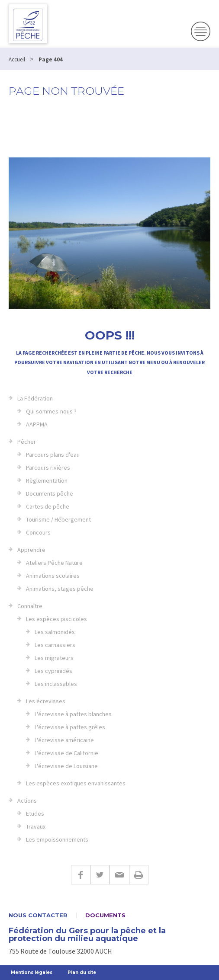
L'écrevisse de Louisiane (66, 766)
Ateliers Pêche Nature (54, 563)
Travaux (36, 826)
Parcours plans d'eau (53, 455)
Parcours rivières (48, 468)
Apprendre (31, 550)
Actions (27, 801)
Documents (105, 915)
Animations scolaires (53, 576)
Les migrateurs (54, 658)
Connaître (30, 606)
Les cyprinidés (53, 671)
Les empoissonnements (57, 839)
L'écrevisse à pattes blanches (73, 714)
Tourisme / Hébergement (58, 519)
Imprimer (139, 875)
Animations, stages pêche (60, 589)
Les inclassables (56, 684)
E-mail (119, 875)
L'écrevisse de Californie (66, 753)
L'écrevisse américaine (64, 740)
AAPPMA (37, 424)
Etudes (35, 813)
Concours (38, 532)
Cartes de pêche (48, 506)
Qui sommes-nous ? (51, 411)
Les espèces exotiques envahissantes (76, 783)
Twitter (100, 875)
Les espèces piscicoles (56, 619)
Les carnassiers (55, 645)
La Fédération (35, 398)
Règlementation (47, 480)
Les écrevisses (46, 701)
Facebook (81, 875)
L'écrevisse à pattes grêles (70, 727)
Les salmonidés (55, 632)
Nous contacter (38, 915)
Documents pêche (50, 493)
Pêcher (27, 442)
